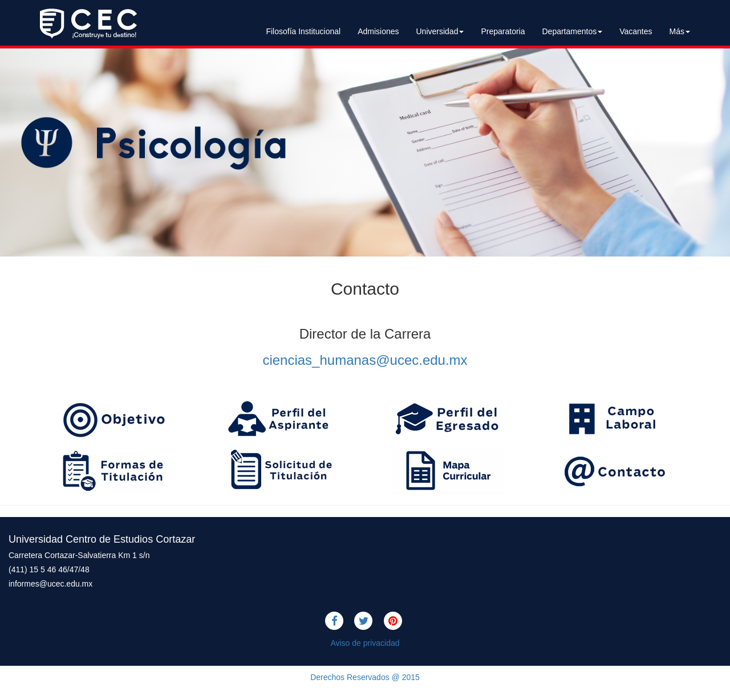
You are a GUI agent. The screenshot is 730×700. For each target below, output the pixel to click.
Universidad (440, 31)
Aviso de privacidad (365, 643)
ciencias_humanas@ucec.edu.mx (365, 360)
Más (680, 31)
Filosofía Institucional (303, 31)
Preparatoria (503, 31)
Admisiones (378, 31)
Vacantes (636, 31)
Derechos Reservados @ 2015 (365, 677)
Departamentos (572, 31)
